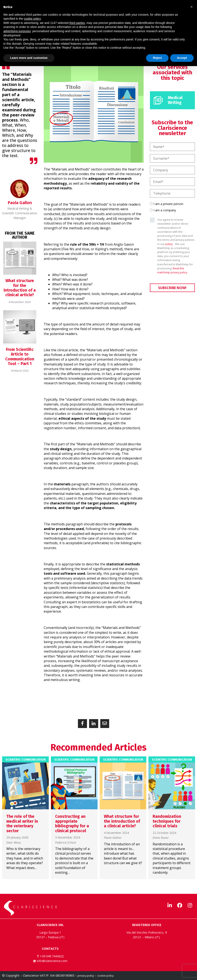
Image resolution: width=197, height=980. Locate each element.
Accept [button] (182, 58)
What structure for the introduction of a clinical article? (20, 288)
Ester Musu (14, 843)
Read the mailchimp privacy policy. (173, 270)
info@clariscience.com (52, 961)
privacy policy (86, 976)
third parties (77, 23)
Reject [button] (157, 58)
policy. (169, 244)
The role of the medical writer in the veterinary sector (22, 824)
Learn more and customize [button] (29, 58)
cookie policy (105, 976)
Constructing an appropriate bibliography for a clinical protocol (72, 824)
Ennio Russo (161, 838)
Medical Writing (175, 100)
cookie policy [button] (32, 19)
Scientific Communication (26, 760)
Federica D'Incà (65, 843)
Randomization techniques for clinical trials (167, 821)
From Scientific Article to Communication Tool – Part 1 (20, 357)
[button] (82, 724)
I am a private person (168, 204)
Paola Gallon (113, 838)
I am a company (165, 210)
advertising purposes (17, 31)
